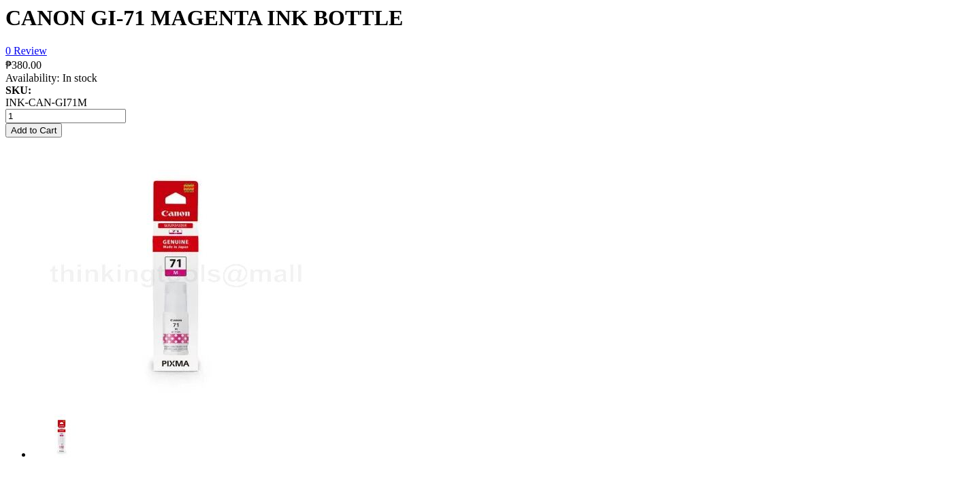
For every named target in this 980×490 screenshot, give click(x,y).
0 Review (26, 51)
